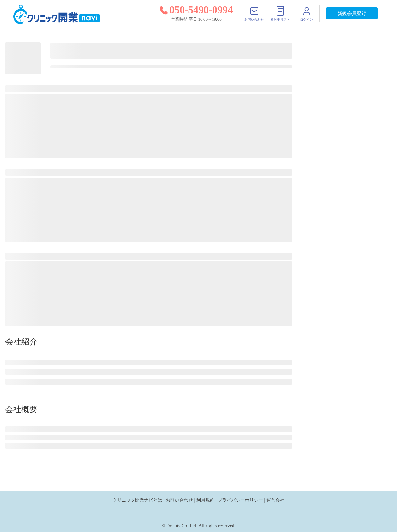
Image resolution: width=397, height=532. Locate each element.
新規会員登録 (352, 14)
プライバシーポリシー (240, 500)
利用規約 (205, 500)
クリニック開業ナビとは (137, 500)
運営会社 (275, 500)
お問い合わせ (179, 500)
